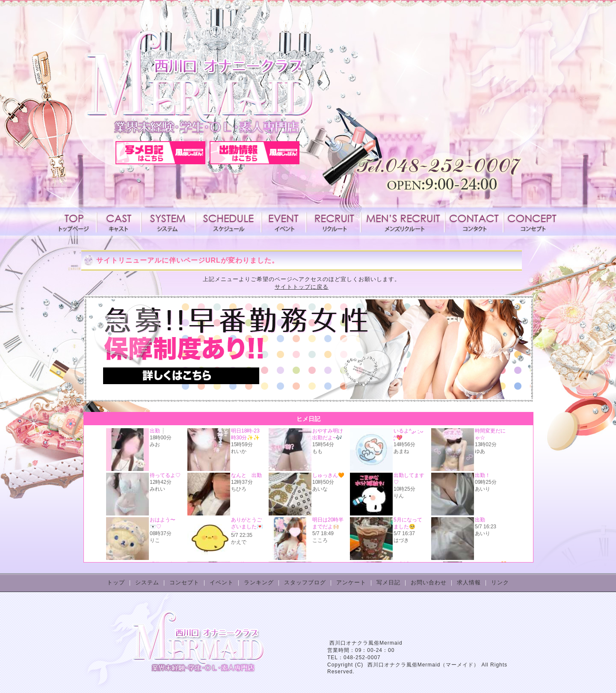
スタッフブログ (305, 582)
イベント (284, 222)
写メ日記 (388, 582)
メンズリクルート (403, 222)
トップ (116, 582)
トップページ (76, 222)
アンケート (351, 582)
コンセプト (531, 222)
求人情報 (334, 222)
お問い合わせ (429, 582)
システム (169, 222)
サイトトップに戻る (302, 287)
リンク (500, 582)
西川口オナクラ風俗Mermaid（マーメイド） (423, 665)
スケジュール (228, 222)
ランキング (259, 582)
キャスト (119, 222)
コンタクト (474, 222)
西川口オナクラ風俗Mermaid (366, 643)
